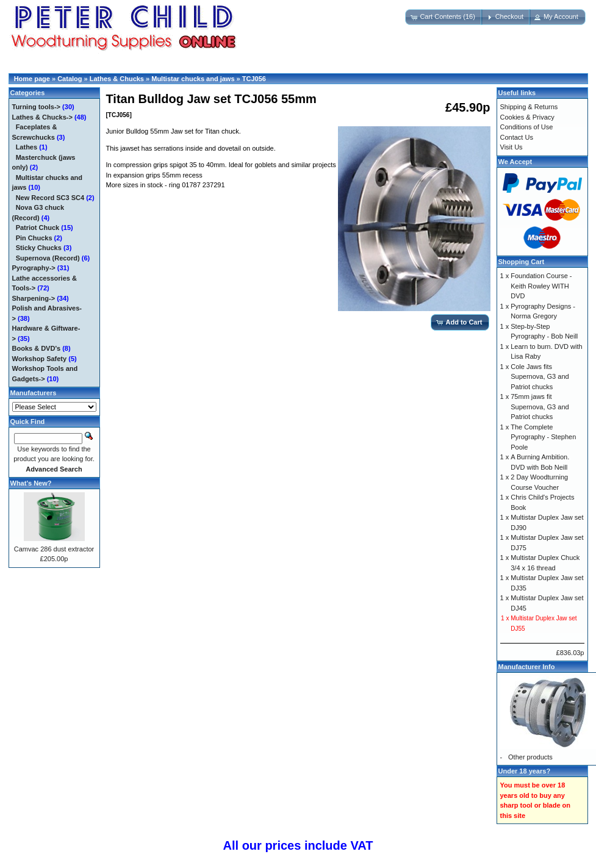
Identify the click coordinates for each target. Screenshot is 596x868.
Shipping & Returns (529, 107)
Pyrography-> (34, 268)
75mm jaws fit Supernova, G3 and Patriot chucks (540, 407)
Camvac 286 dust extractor (54, 549)
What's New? (31, 483)
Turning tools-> (37, 107)
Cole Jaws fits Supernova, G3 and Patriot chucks (540, 377)
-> (42, 117)
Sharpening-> (34, 298)
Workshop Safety (40, 359)
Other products (530, 757)
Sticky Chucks (39, 248)
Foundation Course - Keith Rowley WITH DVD (541, 286)
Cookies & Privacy (527, 117)
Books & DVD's (37, 348)
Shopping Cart (522, 262)
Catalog (70, 79)
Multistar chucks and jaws (193, 79)
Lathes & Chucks (117, 79)
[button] (444, 17)
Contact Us (517, 137)
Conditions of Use (527, 127)
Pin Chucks (34, 238)
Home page (32, 79)
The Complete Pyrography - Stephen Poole (543, 437)
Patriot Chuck (38, 228)
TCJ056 (254, 79)
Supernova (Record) (48, 258)
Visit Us (512, 147)
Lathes (27, 147)
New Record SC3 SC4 (50, 198)
